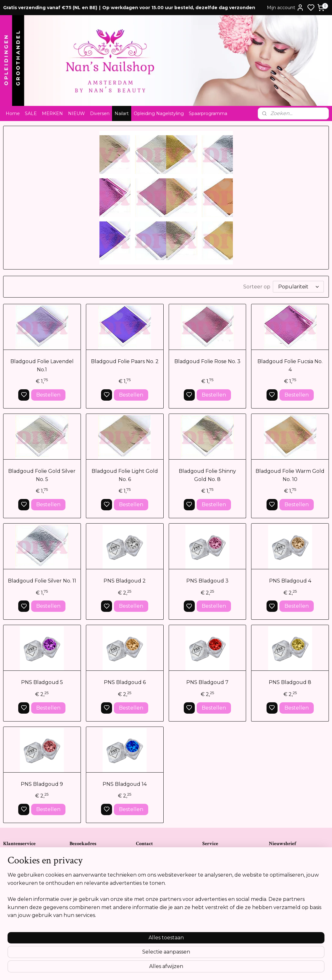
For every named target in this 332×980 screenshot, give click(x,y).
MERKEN (52, 113)
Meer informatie (287, 931)
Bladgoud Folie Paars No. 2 (125, 361)
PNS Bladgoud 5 (42, 682)
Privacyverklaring (21, 882)
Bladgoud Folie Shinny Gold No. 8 (207, 475)
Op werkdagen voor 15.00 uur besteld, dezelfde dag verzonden (179, 8)
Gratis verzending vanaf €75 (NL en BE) (50, 8)
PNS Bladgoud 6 (125, 682)
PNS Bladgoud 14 (125, 784)
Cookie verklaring (21, 888)
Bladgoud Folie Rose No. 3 (207, 361)
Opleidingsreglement (25, 895)
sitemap (188, 968)
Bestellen (48, 395)
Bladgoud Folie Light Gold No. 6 (125, 475)
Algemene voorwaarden (28, 862)
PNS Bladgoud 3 (207, 581)
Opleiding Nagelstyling (159, 113)
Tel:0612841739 (151, 882)
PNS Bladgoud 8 (290, 682)
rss (200, 968)
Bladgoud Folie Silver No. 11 (42, 581)
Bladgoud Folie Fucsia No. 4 (290, 365)
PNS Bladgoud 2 (125, 581)
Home (13, 113)
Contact (11, 855)
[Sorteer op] (298, 287)
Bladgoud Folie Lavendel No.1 (42, 365)
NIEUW (76, 113)
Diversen (100, 113)
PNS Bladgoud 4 (290, 581)
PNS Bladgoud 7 (207, 682)
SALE (31, 113)
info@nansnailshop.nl (157, 895)
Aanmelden (289, 884)
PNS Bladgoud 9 (42, 784)
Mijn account (285, 8)
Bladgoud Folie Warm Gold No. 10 (290, 475)
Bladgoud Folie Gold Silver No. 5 (42, 475)
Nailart (122, 113)
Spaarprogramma (208, 113)
